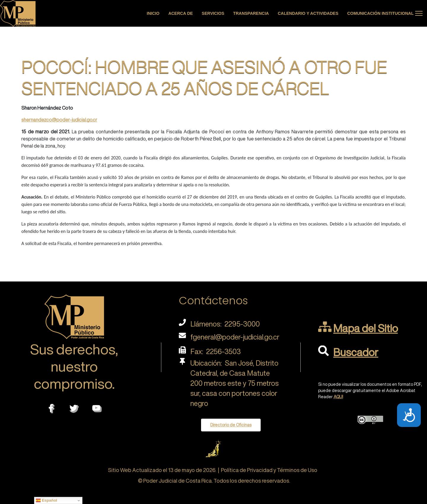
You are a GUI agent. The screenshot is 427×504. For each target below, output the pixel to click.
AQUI (338, 397)
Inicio (153, 13)
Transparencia (251, 13)
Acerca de (181, 13)
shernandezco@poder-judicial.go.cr (59, 120)
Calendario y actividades (308, 13)
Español (47, 500)
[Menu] (419, 13)
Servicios (213, 13)
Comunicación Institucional (380, 13)
